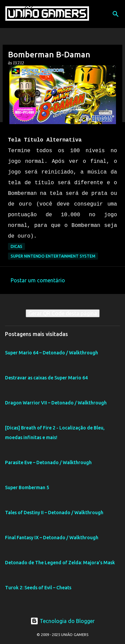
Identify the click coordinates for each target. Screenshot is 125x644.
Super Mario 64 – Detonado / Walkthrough (51, 353)
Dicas (16, 246)
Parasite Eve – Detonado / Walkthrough (48, 462)
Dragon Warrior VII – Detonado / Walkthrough (56, 403)
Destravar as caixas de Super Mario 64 (46, 378)
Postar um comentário (38, 280)
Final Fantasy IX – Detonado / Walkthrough (52, 538)
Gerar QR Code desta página (63, 313)
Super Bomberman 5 (27, 488)
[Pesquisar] (116, 14)
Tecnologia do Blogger (62, 621)
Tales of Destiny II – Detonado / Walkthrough (54, 513)
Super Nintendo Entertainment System (53, 256)
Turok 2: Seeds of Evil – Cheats (38, 588)
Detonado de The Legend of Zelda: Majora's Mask (60, 563)
